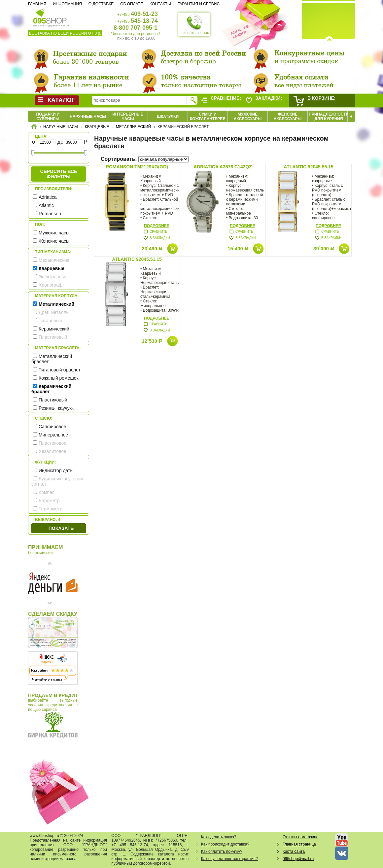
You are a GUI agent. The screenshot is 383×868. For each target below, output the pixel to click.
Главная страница (299, 844)
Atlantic (46, 205)
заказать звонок (194, 24)
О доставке (101, 4)
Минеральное (53, 435)
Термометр (51, 509)
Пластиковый (53, 337)
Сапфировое (52, 427)
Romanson (50, 214)
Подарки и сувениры (48, 117)
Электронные (53, 277)
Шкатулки (168, 117)
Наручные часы (88, 117)
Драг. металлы (54, 312)
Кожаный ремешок (59, 378)
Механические (54, 260)
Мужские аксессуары (248, 117)
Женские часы (54, 241)
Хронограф (51, 285)
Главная (37, 4)
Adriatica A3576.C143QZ (223, 167)
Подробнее (157, 226)
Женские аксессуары (288, 117)
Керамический (54, 329)
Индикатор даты (56, 470)
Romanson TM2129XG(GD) (137, 167)
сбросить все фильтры (59, 174)
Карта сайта (294, 851)
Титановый (50, 321)
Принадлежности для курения (329, 117)
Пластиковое (52, 443)
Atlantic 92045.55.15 (309, 167)
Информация (67, 4)
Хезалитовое (52, 451)
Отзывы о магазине (300, 837)
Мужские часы (54, 233)
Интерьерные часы (128, 117)
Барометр (49, 501)
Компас (47, 492)
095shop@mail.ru (298, 859)
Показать (61, 528)
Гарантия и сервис (199, 4)
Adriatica (48, 197)
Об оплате (132, 4)
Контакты (160, 4)
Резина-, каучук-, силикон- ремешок (53, 411)
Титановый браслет (60, 370)
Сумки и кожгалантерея (208, 117)
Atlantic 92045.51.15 (137, 259)
